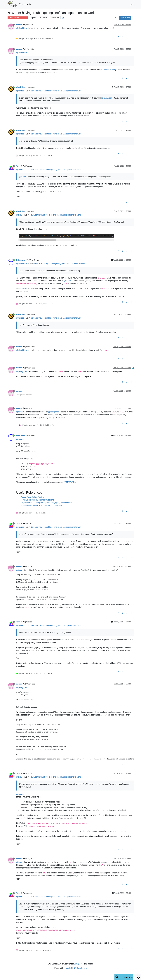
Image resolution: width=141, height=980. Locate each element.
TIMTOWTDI (70, 482)
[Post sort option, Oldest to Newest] (115, 18)
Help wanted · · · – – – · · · (18, 18)
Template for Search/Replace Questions (37, 500)
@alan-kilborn (22, 28)
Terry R (19, 166)
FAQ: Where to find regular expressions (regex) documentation (47, 503)
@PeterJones (29, 368)
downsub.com (109, 70)
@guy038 (20, 412)
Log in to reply (125, 18)
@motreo (32, 87)
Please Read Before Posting (32, 497)
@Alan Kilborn (29, 25)
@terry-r (22, 177)
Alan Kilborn (21, 87)
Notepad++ (79, 964)
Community (25, 4)
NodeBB (68, 968)
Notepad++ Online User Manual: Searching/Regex (42, 506)
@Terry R (32, 211)
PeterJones (21, 260)
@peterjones (22, 371)
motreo (19, 25)
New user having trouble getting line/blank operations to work (56, 91)
